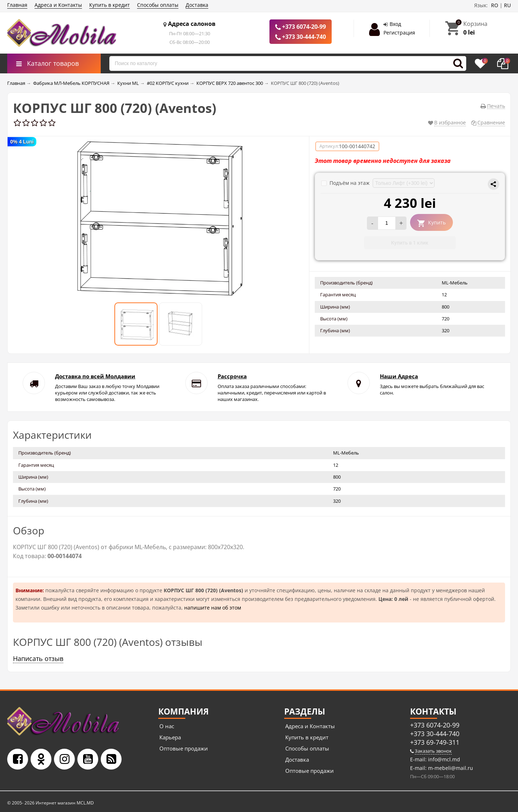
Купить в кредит (110, 5)
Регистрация (399, 33)
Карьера (170, 737)
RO (495, 5)
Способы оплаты (158, 5)
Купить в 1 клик (410, 243)
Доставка (197, 5)
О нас (167, 726)
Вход (395, 24)
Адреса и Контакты (58, 5)
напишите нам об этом (213, 608)
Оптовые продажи (184, 748)
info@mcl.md (443, 759)
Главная (17, 5)
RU (507, 5)
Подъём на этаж (346, 183)
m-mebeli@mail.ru (450, 768)
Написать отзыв (38, 658)
